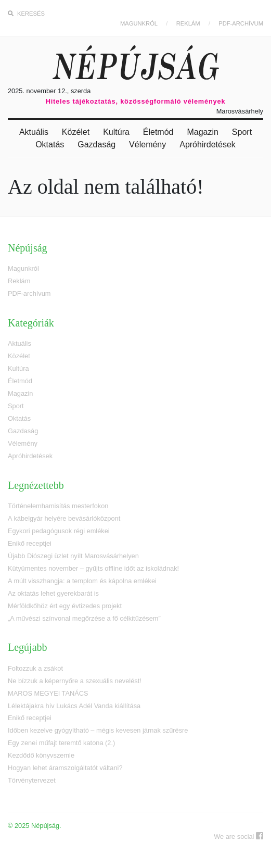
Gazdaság (96, 144)
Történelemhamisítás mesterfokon (58, 506)
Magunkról (139, 23)
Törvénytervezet (32, 780)
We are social (238, 836)
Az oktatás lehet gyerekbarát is (53, 593)
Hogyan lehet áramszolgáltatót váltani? (65, 768)
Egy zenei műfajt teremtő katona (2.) (61, 743)
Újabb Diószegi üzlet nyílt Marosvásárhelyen (73, 556)
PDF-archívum (241, 23)
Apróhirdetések (208, 144)
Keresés (26, 14)
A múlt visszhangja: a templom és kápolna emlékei (82, 581)
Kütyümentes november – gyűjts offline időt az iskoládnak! (93, 568)
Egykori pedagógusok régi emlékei (59, 531)
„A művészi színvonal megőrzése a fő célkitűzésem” (84, 618)
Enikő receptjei (30, 543)
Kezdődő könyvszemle (41, 755)
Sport (242, 132)
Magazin (202, 132)
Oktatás (50, 144)
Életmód (158, 132)
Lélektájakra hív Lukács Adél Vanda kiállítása (74, 706)
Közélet (76, 132)
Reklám (188, 23)
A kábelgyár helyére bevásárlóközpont (64, 518)
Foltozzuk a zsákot (35, 668)
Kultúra (116, 132)
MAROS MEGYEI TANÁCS (48, 693)
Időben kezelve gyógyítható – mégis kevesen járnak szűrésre (98, 730)
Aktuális (34, 132)
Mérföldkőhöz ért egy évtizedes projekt (65, 606)
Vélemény (147, 144)
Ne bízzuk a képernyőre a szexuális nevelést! (75, 681)
